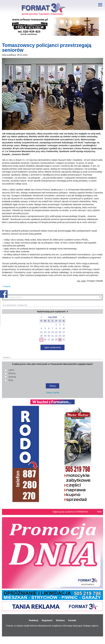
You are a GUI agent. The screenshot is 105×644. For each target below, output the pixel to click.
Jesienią (12, 377)
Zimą (11, 380)
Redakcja (33, 620)
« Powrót (6, 286)
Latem (11, 370)
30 (60, 340)
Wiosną (12, 373)
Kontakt (72, 620)
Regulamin (47, 620)
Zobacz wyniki (53, 393)
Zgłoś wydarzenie (52, 347)
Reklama (60, 620)
